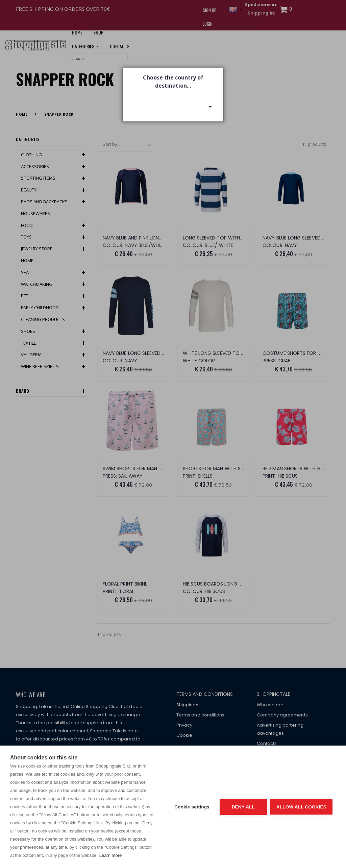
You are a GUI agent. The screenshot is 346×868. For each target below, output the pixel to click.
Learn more (110, 855)
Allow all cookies (301, 807)
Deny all (243, 807)
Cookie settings (192, 807)
